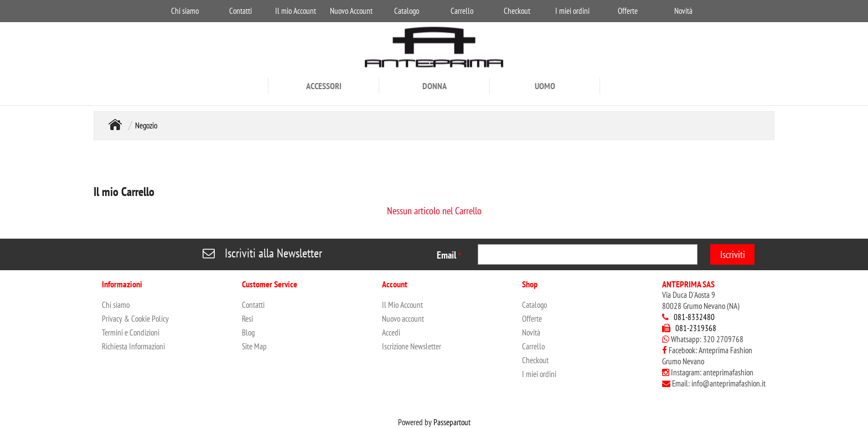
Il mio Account (296, 11)
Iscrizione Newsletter (412, 346)
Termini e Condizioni (131, 332)
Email (449, 255)
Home (115, 124)
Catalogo (407, 11)
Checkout (517, 11)
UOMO (545, 86)
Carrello (462, 11)
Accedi (391, 332)
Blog (248, 332)
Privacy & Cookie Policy (135, 319)
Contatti (241, 11)
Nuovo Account (351, 11)
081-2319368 (696, 328)
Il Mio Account (402, 305)
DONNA (435, 86)
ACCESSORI (324, 86)
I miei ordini (572, 11)
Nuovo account (403, 319)
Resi (247, 319)
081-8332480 (694, 317)
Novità (683, 11)
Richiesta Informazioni (133, 346)
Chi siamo (185, 11)
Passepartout (452, 422)
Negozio (146, 125)
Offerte (628, 11)
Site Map (254, 346)
